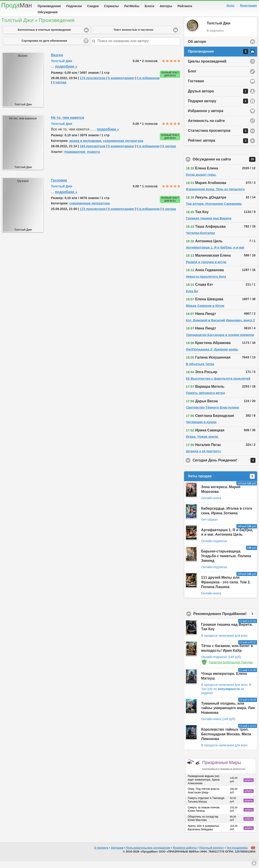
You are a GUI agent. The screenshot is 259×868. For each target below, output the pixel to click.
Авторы (166, 6)
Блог (192, 78)
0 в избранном (148, 85)
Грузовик (59, 187)
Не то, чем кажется (68, 124)
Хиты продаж (221, 483)
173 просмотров (93, 216)
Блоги (149, 6)
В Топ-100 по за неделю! (226, 696)
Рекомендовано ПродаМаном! (225, 621)
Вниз (254, 863)
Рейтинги (185, 6)
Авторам (117, 855)
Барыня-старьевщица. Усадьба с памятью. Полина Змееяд (226, 563)
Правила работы (185, 855)
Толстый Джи (62, 68)
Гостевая (196, 88)
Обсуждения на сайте (225, 166)
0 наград (60, 89)
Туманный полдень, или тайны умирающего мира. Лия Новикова (228, 715)
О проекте (101, 855)
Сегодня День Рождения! (225, 467)
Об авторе (197, 49)
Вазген (57, 62)
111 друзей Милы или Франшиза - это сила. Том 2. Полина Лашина (226, 589)
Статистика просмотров (218, 138)
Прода (16, 5)
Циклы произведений (207, 68)
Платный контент (212, 855)
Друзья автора (218, 98)
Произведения (49, 6)
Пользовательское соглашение (148, 855)
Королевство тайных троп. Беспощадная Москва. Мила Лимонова (226, 741)
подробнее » (66, 73)
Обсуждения (48, 12)
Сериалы (111, 6)
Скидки (93, 6)
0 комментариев (121, 85)
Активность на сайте (206, 128)
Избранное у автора (205, 118)
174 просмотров (93, 85)
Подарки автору (218, 108)
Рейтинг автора (218, 148)
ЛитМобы (132, 6)
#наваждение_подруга (82, 159)
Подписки (74, 6)
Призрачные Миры (224, 772)
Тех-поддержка (237, 855)
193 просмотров (93, 153)
